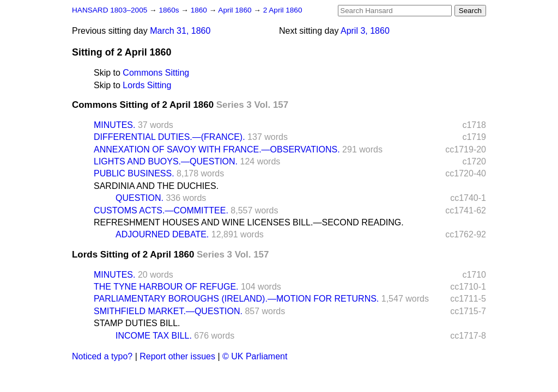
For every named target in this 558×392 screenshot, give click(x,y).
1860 (200, 10)
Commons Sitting (156, 73)
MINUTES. (114, 125)
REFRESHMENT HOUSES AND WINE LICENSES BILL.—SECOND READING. (249, 222)
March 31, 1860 (180, 31)
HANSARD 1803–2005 (110, 10)
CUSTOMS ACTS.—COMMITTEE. (161, 210)
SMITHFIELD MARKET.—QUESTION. (168, 311)
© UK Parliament (255, 356)
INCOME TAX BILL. (154, 336)
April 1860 (236, 10)
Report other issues (177, 356)
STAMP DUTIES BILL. (137, 323)
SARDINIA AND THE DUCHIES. (156, 186)
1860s (170, 10)
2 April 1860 (283, 10)
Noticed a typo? (102, 356)
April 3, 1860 (365, 31)
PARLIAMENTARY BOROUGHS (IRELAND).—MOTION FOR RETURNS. (236, 299)
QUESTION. (139, 198)
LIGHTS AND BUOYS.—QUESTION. (166, 161)
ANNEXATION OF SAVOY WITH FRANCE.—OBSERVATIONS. (217, 149)
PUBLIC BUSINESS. (134, 173)
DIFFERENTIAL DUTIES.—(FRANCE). (169, 137)
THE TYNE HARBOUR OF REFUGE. (166, 287)
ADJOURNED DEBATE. (162, 234)
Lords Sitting (147, 85)
